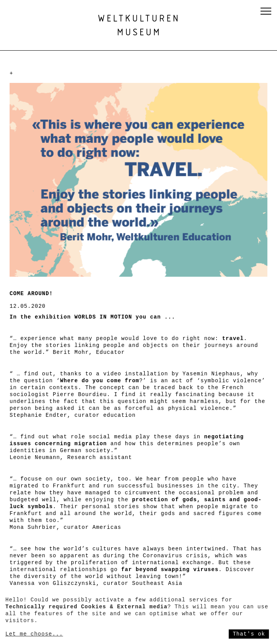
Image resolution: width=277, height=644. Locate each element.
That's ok (249, 634)
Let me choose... (34, 634)
